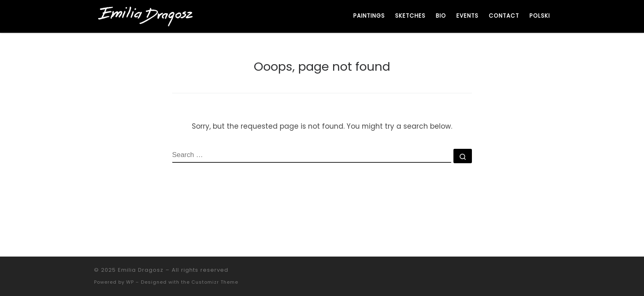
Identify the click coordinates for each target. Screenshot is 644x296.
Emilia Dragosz (141, 270)
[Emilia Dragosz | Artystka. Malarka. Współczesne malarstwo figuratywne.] (145, 15)
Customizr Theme (215, 282)
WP (130, 282)
